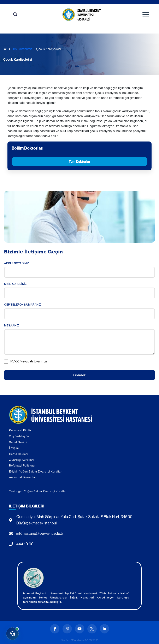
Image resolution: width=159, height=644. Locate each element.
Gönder (79, 375)
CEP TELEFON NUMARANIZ (23, 305)
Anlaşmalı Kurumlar (23, 477)
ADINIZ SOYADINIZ (16, 263)
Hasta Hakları (18, 454)
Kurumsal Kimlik (20, 430)
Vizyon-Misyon (19, 436)
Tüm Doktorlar (79, 162)
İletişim (14, 448)
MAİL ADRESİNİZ (15, 284)
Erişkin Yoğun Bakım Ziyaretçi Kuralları (36, 471)
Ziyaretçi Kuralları (21, 460)
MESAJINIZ (12, 325)
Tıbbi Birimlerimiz (22, 49)
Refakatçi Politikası (22, 465)
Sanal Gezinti (18, 442)
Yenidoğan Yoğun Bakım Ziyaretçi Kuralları (38, 491)
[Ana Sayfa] (6, 49)
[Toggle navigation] (146, 15)
